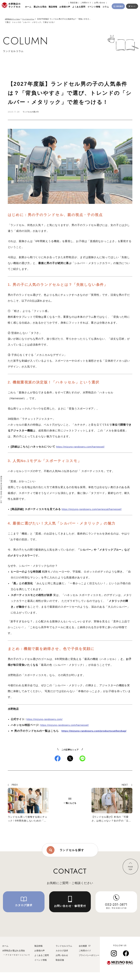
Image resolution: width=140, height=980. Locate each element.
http (64, 731)
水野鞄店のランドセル (14, 19)
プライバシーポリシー (89, 963)
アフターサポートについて (18, 963)
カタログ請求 (62, 958)
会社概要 (83, 954)
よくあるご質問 (42, 963)
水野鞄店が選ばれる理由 (14, 958)
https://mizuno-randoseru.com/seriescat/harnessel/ (94, 509)
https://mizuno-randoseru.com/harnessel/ (83, 447)
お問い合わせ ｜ (101, 3)
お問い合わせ (62, 963)
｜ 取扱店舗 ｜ (74, 3)
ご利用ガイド (85, 958)
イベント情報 (41, 968)
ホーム (5, 954)
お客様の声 (40, 958)
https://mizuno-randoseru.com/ (46, 719)
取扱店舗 (60, 968)
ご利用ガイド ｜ (87, 3)
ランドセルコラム (32, 19)
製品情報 (38, 954)
